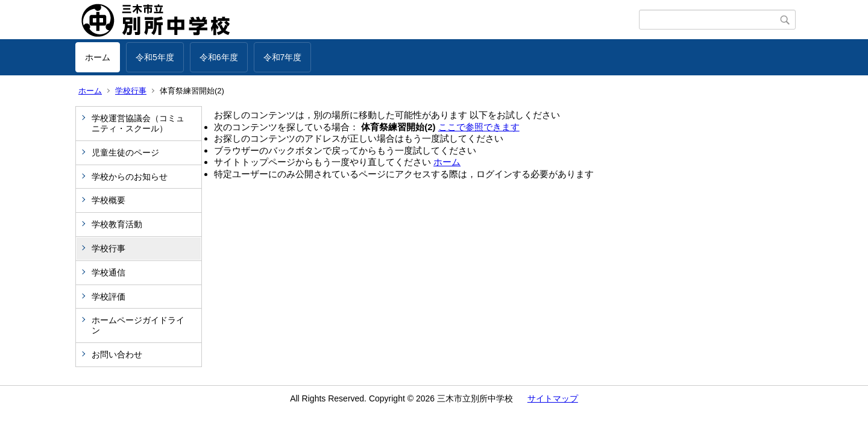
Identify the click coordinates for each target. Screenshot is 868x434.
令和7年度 (283, 57)
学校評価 (108, 297)
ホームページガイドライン (138, 325)
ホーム (98, 57)
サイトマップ (553, 398)
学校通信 (108, 272)
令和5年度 (155, 57)
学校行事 (131, 91)
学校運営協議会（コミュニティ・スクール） (138, 123)
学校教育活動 (117, 224)
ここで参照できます (479, 127)
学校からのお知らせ (130, 177)
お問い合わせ (117, 354)
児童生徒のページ (125, 153)
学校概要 (108, 200)
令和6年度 (219, 57)
